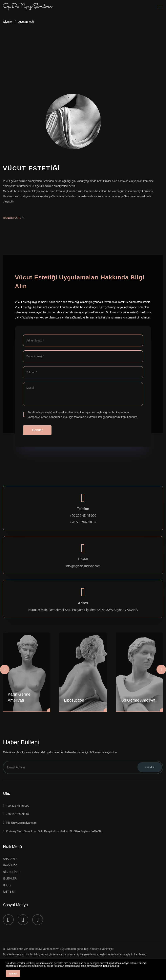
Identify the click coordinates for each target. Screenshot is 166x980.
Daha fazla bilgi (111, 966)
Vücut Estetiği (26, 22)
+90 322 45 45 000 (83, 516)
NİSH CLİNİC (11, 872)
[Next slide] (161, 669)
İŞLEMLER (10, 878)
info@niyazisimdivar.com (83, 566)
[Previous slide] (5, 669)
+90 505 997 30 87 (83, 522)
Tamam (13, 974)
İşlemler (8, 22)
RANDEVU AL (14, 218)
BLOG (7, 885)
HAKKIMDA (10, 865)
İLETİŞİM (9, 892)
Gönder (37, 430)
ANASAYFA (10, 859)
